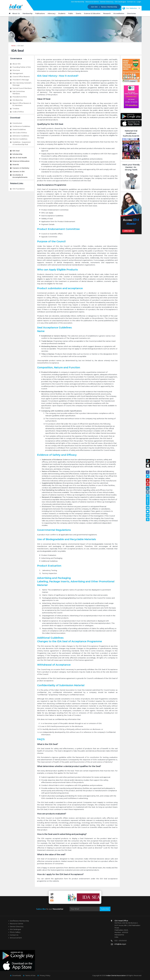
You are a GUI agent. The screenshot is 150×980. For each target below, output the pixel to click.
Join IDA (94, 7)
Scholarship (17, 154)
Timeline (16, 109)
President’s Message (21, 80)
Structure (16, 70)
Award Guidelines (19, 129)
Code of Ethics (18, 112)
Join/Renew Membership (19, 921)
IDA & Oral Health (20, 158)
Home (13, 46)
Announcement (16, 938)
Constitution (17, 123)
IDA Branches (18, 100)
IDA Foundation (19, 189)
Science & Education (21, 161)
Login (139, 2)
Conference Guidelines (21, 126)
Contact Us (131, 2)
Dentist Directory (107, 2)
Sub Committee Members (19, 93)
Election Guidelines (20, 139)
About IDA (16, 64)
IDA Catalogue (120, 2)
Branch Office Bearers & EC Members (22, 104)
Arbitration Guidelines (21, 136)
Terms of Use (30, 976)
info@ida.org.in (120, 944)
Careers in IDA (19, 171)
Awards (16, 164)
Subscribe (105, 909)
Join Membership (78, 2)
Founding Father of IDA (22, 67)
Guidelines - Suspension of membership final (22, 143)
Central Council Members (22, 88)
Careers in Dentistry (21, 168)
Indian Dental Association (116, 976)
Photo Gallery (15, 932)
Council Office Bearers (21, 77)
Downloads (17, 976)
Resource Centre (92, 2)
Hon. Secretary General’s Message (22, 84)
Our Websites (130, 8)
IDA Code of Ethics (20, 133)
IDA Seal (16, 151)
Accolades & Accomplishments (20, 176)
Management (18, 73)
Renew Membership (109, 7)
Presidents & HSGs (20, 97)
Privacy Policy (45, 976)
